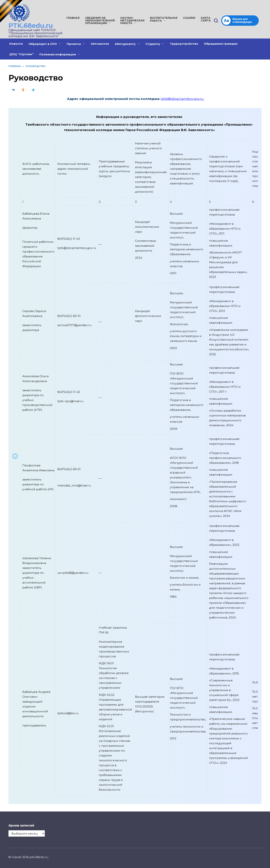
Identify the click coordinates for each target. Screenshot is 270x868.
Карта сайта (206, 19)
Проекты (74, 44)
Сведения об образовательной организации (100, 20)
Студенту (153, 44)
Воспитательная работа (164, 19)
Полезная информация (58, 54)
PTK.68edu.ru (31, 26)
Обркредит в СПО (43, 44)
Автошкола (100, 44)
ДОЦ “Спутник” (22, 54)
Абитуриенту (125, 44)
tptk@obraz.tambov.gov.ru (182, 99)
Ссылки (189, 18)
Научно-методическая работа (132, 20)
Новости (16, 44)
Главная (73, 18)
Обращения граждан (221, 44)
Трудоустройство (184, 44)
